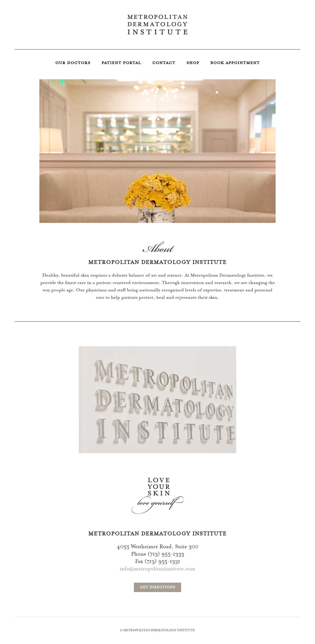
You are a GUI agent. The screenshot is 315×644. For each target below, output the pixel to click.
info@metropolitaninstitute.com (157, 569)
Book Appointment (235, 63)
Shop (193, 63)
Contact (164, 63)
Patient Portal (121, 63)
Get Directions (157, 588)
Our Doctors (73, 63)
